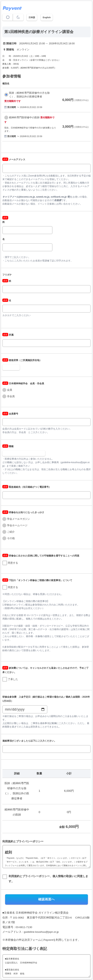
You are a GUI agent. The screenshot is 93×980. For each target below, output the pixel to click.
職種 (8, 446)
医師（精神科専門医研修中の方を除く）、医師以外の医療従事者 (29, 95)
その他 (11, 538)
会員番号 (10, 414)
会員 (10, 390)
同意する (13, 563)
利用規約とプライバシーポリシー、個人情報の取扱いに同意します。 (48, 879)
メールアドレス (14, 160)
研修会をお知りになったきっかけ (23, 512)
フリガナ (7, 275)
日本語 (32, 17)
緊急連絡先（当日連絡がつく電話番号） (27, 487)
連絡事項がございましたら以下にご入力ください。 (29, 741)
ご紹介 (11, 532)
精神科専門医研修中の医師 (24, 117)
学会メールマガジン (19, 519)
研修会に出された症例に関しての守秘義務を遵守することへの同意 (41, 556)
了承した (13, 679)
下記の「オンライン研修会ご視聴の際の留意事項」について (37, 580)
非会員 (11, 396)
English (47, 17)
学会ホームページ (17, 525)
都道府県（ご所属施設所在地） (22, 360)
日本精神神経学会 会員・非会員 (23, 383)
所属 (8, 335)
